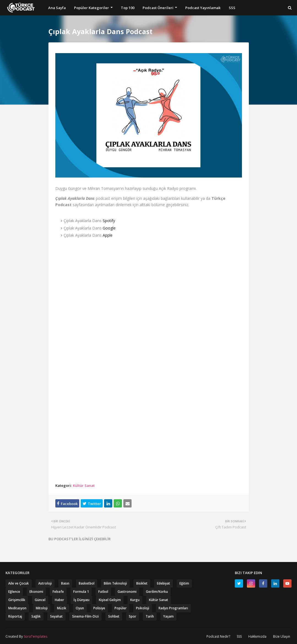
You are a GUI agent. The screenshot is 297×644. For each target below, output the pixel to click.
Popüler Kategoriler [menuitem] (92, 8)
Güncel (40, 600)
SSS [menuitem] (232, 8)
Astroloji (45, 583)
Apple (108, 235)
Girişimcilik (17, 600)
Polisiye (99, 608)
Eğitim (184, 583)
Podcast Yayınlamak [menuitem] (203, 8)
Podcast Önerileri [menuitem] (158, 8)
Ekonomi (36, 592)
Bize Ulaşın (282, 636)
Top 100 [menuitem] (128, 8)
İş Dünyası (81, 600)
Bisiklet (142, 583)
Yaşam (168, 616)
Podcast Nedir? (218, 636)
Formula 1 (81, 592)
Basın (65, 583)
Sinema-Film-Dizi (85, 616)
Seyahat (56, 616)
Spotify (109, 221)
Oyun (80, 608)
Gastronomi (127, 592)
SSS (239, 636)
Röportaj (15, 616)
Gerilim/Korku (157, 592)
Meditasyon (17, 608)
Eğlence (14, 592)
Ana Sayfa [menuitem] (57, 8)
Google (109, 228)
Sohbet (114, 616)
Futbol (103, 592)
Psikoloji (143, 608)
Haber (59, 600)
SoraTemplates (36, 636)
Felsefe (58, 592)
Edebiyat (164, 583)
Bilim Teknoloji (115, 583)
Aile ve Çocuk (19, 583)
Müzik (62, 608)
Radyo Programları (173, 608)
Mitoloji (42, 608)
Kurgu (135, 600)
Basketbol (87, 583)
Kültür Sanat (84, 485)
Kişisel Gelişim (110, 600)
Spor (133, 616)
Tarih (150, 616)
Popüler (121, 608)
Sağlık (36, 616)
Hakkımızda (257, 636)
